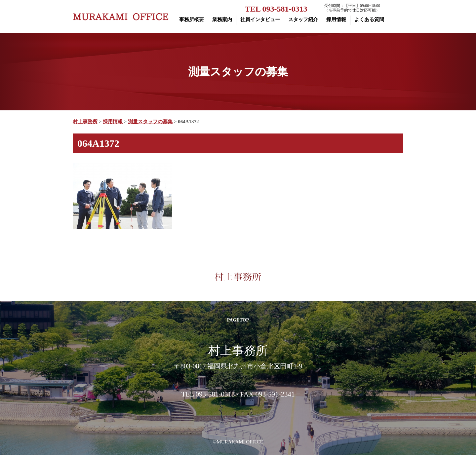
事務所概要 (192, 19)
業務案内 (222, 19)
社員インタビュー (260, 19)
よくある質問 (369, 19)
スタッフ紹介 (303, 19)
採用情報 (336, 19)
